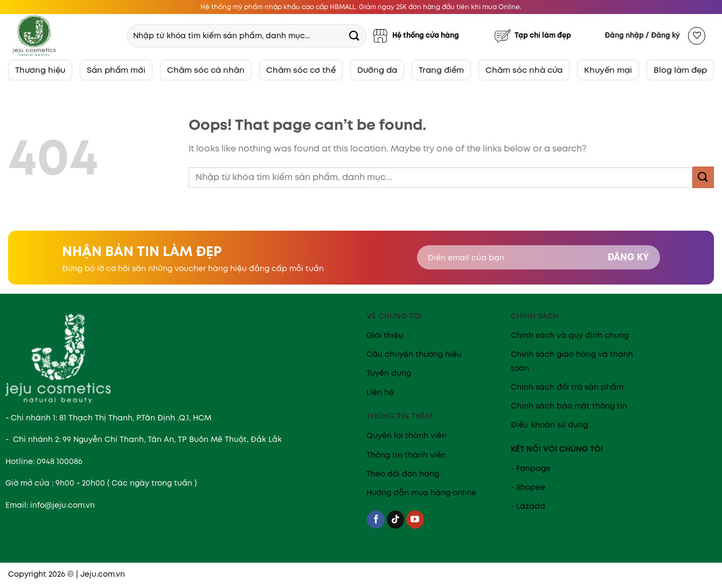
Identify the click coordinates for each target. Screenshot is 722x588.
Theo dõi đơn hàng (403, 474)
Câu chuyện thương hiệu (414, 354)
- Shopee (528, 487)
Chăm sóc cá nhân (206, 70)
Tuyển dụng (389, 373)
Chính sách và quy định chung (570, 335)
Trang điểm (441, 70)
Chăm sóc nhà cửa (524, 70)
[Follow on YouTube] (415, 520)
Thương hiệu (40, 70)
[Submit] (354, 35)
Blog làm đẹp (680, 70)
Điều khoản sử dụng (549, 425)
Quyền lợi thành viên (407, 435)
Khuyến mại (608, 70)
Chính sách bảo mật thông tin (569, 406)
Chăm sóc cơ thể (301, 70)
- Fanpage (531, 468)
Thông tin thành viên (406, 455)
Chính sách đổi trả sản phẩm (567, 387)
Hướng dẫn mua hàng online (421, 493)
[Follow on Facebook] (376, 520)
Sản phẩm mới (116, 70)
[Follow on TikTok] (396, 520)
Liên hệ (380, 392)
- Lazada (528, 506)
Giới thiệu (385, 335)
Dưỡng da (377, 70)
